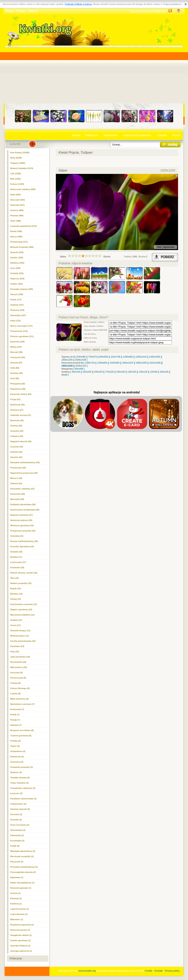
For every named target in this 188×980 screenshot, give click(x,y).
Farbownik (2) (17, 835)
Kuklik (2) (15, 846)
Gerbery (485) (17, 210)
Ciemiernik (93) (18, 357)
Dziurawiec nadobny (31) (22, 489)
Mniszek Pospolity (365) (22, 247)
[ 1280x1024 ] (141, 357)
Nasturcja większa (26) (21, 520)
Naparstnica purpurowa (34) (24, 473)
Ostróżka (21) (17, 536)
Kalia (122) (16, 321)
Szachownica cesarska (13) (24, 604)
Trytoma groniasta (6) (21, 736)
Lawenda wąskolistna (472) (24, 226)
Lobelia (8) (16, 694)
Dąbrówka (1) (17, 877)
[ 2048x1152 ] (81, 366)
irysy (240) (15, 268)
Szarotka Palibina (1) (20, 946)
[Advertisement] (94, 75)
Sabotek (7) (16, 725)
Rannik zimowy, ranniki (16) (24, 573)
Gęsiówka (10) (17, 646)
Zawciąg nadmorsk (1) (21, 951)
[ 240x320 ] (98, 372)
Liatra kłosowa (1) (19, 914)
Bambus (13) (17, 594)
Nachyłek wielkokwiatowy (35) (25, 462)
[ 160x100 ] (121, 372)
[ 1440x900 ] (114, 363)
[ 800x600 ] (104, 357)
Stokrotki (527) (17, 205)
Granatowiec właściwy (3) (23, 788)
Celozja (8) (16, 683)
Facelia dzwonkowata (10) (23, 641)
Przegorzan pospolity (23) (23, 531)
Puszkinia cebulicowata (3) (23, 799)
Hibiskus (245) (17, 263)
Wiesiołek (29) (17, 499)
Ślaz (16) (15, 578)
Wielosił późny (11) (20, 636)
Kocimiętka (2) (17, 841)
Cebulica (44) (17, 436)
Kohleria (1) (16, 904)
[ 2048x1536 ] (81, 360)
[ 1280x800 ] (102, 363)
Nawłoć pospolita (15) (21, 583)
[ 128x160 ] (132, 372)
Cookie (149, 971)
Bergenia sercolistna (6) (22, 730)
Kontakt (158, 971)
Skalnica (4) (16, 772)
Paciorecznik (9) (18, 678)
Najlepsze (91, 135)
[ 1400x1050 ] (155, 357)
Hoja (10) (15, 652)
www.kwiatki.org (87, 971)
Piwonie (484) (17, 216)
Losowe (162, 135)
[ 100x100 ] (164, 372)
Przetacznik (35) (18, 468)
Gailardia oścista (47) (21, 415)
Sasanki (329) (17, 252)
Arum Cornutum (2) (20, 825)
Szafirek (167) (17, 305)
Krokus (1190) (17, 184)
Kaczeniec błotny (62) (21, 394)
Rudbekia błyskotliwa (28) (23, 504)
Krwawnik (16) (17, 567)
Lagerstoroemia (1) (20, 909)
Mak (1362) (16, 179)
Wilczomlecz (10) (19, 667)
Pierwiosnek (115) (19, 331)
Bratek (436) (16, 231)
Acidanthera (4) (18, 751)
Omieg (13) (16, 599)
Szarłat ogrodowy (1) (20, 940)
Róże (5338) (16, 158)
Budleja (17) (16, 557)
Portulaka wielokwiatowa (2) (24, 867)
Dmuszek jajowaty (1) (21, 888)
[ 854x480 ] (79, 369)
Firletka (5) (16, 741)
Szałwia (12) (16, 620)
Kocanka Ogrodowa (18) (22, 546)
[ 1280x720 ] (90, 363)
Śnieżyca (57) (17, 410)
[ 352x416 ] (76, 372)
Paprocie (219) (17, 279)
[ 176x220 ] (109, 372)
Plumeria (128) (17, 310)
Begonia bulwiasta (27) (22, 515)
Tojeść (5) (15, 746)
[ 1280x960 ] (128, 357)
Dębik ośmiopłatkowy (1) (22, 883)
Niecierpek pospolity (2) (22, 856)
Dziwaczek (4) (17, 757)
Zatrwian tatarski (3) (20, 809)
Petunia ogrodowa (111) (22, 336)
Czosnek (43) (17, 447)
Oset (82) (15, 378)
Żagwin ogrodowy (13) (21, 609)
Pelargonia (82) (18, 384)
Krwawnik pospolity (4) (22, 767)
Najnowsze (111, 135)
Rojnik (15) (16, 588)
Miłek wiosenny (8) (19, 699)
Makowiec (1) (17, 919)
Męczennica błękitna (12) (22, 615)
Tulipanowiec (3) (18, 804)
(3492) (18, 163)
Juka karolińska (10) (20, 657)
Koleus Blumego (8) (20, 688)
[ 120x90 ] (154, 372)
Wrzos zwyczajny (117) (21, 326)
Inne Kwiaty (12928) (20, 153)
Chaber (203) (17, 284)
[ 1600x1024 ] (128, 363)
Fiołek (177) (16, 300)
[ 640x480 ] (81, 357)
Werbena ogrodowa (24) (22, 525)
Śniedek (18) (16, 552)
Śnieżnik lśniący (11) (20, 631)
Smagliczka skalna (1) (21, 935)
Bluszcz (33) (16, 478)
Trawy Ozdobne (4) (20, 783)
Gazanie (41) (16, 457)
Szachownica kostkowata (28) (25, 510)
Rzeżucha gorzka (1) (20, 930)
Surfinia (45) (16, 426)
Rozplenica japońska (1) (22, 925)
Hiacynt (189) (17, 294)
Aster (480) (16, 221)
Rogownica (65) (18, 389)
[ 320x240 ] (87, 372)
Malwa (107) (16, 347)
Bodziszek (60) (17, 405)
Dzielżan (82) (17, 373)
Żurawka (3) (16, 820)
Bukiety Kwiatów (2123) (22, 168)
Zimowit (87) (16, 363)
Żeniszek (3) (16, 814)
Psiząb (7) (15, 720)
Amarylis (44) (17, 431)
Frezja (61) (15, 399)
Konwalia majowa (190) (22, 289)
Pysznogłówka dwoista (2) (23, 872)
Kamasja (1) (16, 898)
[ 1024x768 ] (115, 357)
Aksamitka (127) (18, 315)
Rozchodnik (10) (18, 662)
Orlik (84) (15, 368)
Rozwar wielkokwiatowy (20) (24, 541)
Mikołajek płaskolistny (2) (23, 851)
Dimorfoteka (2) (18, 830)
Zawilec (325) (17, 258)
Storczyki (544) (18, 200)
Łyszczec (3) (16, 793)
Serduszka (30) (18, 494)
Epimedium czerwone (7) (22, 704)
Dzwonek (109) (17, 342)
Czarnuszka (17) (18, 562)
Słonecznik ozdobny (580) (23, 189)
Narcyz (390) (16, 237)
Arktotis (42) (16, 452)
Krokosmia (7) (17, 709)
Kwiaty (77, 135)
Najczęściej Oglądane (137, 135)
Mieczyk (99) (16, 352)
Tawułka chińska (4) (20, 778)
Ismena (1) (15, 893)
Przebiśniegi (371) (19, 242)
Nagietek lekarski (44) (21, 441)
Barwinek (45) (17, 420)
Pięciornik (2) (17, 862)
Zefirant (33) (16, 483)
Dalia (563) (16, 195)
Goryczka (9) (17, 673)
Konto (176, 135)
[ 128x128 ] (143, 372)
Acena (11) (16, 625)
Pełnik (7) (15, 715)
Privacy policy (172, 971)
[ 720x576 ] (92, 357)
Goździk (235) (17, 273)
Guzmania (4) (17, 762)
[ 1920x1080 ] (155, 363)
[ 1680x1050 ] (141, 363)
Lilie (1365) (16, 174)
